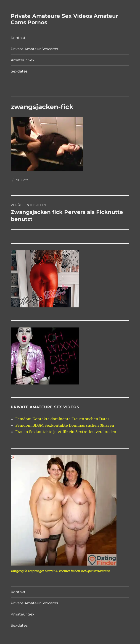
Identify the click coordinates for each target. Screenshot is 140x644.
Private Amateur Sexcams (34, 49)
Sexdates (19, 71)
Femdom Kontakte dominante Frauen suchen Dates (62, 419)
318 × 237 (22, 180)
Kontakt (18, 38)
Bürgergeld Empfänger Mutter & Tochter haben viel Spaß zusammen (60, 571)
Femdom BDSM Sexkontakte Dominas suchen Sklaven (65, 425)
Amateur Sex (23, 60)
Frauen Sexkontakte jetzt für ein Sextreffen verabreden (66, 432)
